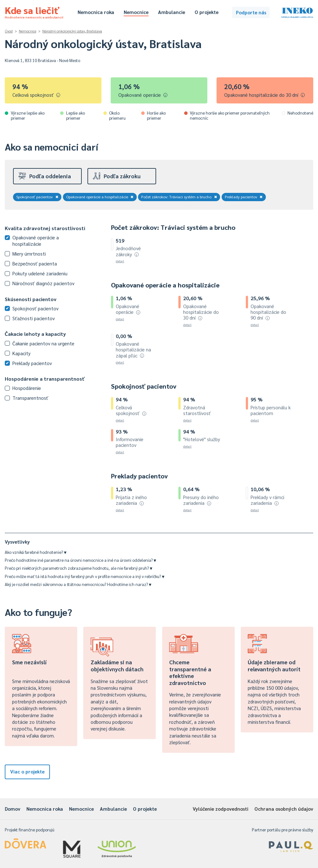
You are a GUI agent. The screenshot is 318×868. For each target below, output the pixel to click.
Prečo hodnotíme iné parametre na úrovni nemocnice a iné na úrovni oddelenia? (80, 560)
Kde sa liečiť (34, 11)
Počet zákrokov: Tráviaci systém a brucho (179, 197)
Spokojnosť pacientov (37, 197)
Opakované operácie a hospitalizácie (100, 197)
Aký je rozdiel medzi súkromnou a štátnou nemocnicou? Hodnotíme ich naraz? (78, 584)
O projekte (207, 12)
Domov (13, 809)
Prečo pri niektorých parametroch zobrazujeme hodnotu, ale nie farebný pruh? (79, 568)
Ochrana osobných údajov (284, 809)
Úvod (9, 31)
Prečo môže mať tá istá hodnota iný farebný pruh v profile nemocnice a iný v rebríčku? (85, 576)
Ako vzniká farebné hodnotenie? (36, 552)
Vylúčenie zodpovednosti (221, 809)
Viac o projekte (27, 771)
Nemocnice (136, 12)
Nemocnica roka (96, 12)
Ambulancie (172, 12)
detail (120, 261)
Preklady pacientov (244, 197)
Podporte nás (251, 12)
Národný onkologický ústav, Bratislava (72, 31)
